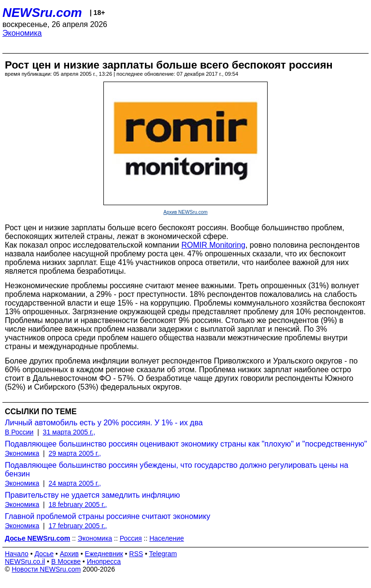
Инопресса (104, 561)
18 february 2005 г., (78, 504)
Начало (17, 554)
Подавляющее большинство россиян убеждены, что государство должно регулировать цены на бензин (177, 469)
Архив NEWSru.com (185, 212)
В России (19, 432)
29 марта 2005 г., (75, 453)
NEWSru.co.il (25, 561)
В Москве (66, 561)
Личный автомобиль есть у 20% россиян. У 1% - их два (104, 423)
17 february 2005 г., (78, 526)
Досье (44, 554)
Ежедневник (104, 554)
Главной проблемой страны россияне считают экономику (107, 516)
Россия (131, 538)
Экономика (22, 33)
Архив (69, 554)
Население (167, 538)
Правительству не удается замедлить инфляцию (93, 495)
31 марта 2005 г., (69, 432)
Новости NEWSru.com (46, 569)
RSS (136, 554)
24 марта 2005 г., (75, 483)
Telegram (163, 554)
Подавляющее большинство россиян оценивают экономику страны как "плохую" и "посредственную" (186, 444)
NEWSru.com (42, 13)
